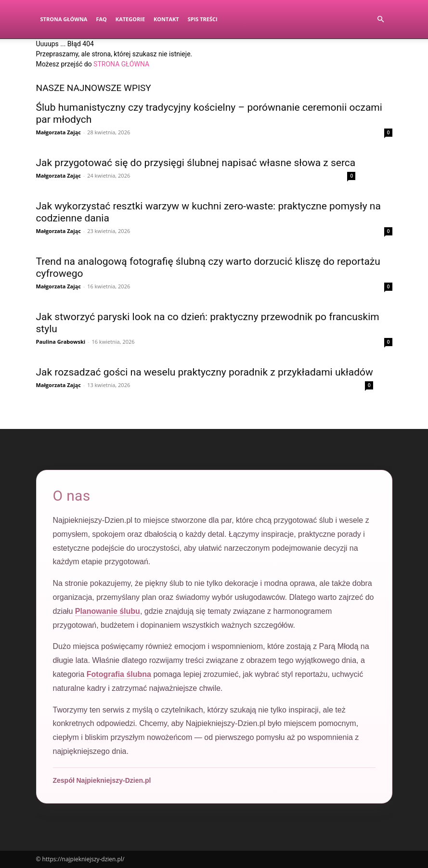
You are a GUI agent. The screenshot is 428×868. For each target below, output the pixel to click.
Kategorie (130, 19)
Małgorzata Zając (58, 132)
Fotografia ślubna (119, 674)
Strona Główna (64, 19)
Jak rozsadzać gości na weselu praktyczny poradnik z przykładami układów (205, 372)
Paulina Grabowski (61, 342)
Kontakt (166, 19)
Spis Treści (203, 19)
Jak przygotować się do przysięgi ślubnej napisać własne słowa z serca (196, 163)
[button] (381, 19)
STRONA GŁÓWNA (121, 64)
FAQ (101, 19)
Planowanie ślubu (108, 611)
